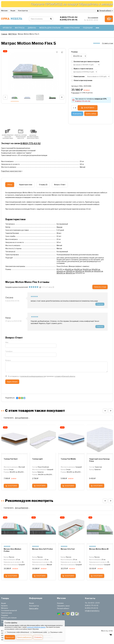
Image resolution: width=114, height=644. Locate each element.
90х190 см (78, 269)
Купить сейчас (91, 114)
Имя (7, 342)
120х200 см (61, 271)
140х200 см (80, 271)
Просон (59, 227)
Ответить (100, 304)
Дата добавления (22, 418)
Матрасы (5, 608)
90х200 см (87, 269)
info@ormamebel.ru (92, 611)
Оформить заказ (63, 606)
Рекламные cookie (55, 632)
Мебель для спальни (9, 618)
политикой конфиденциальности (33, 376)
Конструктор (34, 606)
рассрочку (76, 93)
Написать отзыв (100, 287)
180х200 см (70, 273)
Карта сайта (34, 608)
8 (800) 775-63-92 (30, 143)
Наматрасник (78, 76)
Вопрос (8, 360)
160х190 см (89, 271)
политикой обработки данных (36, 627)
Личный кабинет (63, 608)
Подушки (5, 615)
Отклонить (38, 637)
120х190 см (96, 269)
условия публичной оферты (65, 376)
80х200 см (69, 269)
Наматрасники (6, 613)
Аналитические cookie (39, 632)
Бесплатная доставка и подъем (85, 61)
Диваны (4, 620)
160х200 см (98, 271)
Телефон (9, 351)
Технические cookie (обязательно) (17, 632)
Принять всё (10, 637)
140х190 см (70, 271)
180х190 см (61, 273)
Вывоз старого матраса (82, 69)
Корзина (60, 603)
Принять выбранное (24, 637)
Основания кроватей (9, 610)
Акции (3, 603)
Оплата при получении (82, 80)
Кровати (4, 606)
